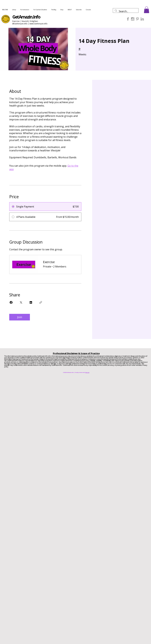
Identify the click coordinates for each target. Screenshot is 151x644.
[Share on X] (21, 302)
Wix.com (87, 373)
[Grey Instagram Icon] (133, 19)
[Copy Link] (41, 302)
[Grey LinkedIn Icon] (142, 19)
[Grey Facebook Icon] (128, 19)
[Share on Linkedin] (31, 302)
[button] (147, 10)
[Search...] (125, 11)
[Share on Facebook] (11, 302)
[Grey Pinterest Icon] (137, 19)
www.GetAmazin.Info (38, 24)
